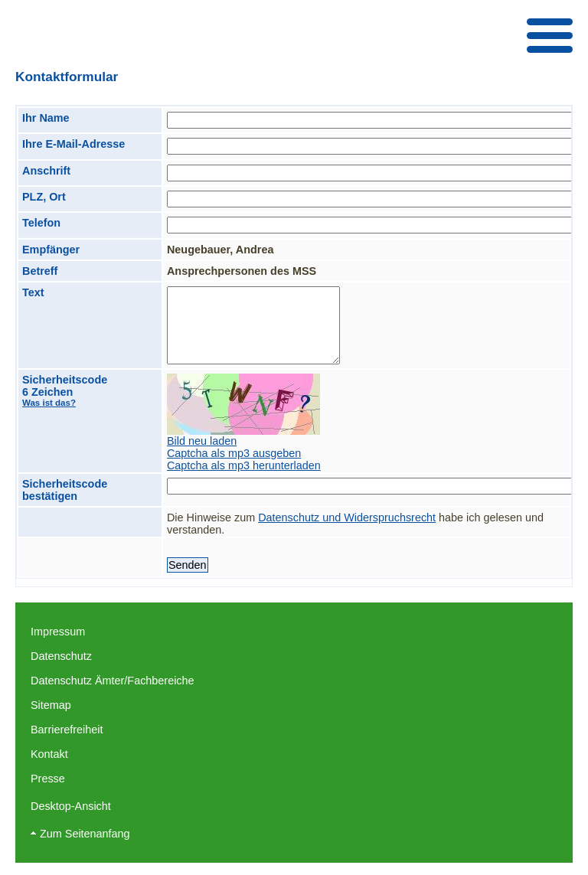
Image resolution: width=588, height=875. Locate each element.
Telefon (41, 223)
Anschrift (46, 171)
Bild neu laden (202, 441)
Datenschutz (61, 656)
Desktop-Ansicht (71, 806)
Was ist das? (49, 403)
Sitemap (51, 705)
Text (33, 292)
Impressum (58, 632)
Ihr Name (46, 118)
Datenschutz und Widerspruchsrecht (347, 517)
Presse (48, 779)
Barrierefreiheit (67, 730)
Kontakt (49, 754)
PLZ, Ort (44, 197)
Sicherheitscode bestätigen (65, 490)
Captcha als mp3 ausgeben (234, 453)
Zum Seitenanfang (85, 834)
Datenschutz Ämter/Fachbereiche (113, 681)
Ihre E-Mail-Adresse (73, 144)
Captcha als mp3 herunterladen (244, 465)
